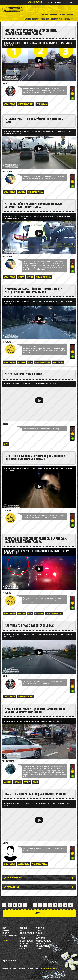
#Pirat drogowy (10, 104)
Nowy (4, 929)
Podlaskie (39, 932)
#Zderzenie (8, 783)
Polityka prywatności (10, 937)
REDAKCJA (7, 342)
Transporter (8, 762)
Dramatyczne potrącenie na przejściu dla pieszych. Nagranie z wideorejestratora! (31, 541)
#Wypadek (22, 614)
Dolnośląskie (24, 929)
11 (60, 906)
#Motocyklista (23, 865)
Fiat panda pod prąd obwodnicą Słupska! (31, 626)
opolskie (22, 950)
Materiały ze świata (26, 942)
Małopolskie (24, 947)
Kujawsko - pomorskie (27, 934)
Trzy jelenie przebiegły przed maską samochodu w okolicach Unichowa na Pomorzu (36, 458)
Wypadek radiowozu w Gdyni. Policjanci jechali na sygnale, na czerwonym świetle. (36, 711)
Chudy (5, 844)
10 (55, 906)
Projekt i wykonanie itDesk (48, 970)
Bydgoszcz (33, 132)
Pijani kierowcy (52, 19)
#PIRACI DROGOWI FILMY (26, 104)
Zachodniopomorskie (43, 947)
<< (4, 906)
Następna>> (40, 914)
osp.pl (5, 962)
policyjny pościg (38, 19)
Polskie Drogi (26, 43)
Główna (45, 15)
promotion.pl (12, 962)
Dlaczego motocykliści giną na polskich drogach (37, 795)
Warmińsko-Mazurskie (43, 942)
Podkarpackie (40, 929)
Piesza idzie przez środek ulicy (24, 375)
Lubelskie (23, 937)
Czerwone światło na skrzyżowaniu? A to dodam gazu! (35, 121)
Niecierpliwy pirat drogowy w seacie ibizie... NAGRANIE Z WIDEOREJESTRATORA (32, 32)
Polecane (62, 15)
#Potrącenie (39, 614)
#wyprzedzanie (42, 104)
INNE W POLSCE (24, 932)
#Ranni (35, 783)
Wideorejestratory (66, 19)
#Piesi (30, 363)
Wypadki (28, 19)
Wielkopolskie (41, 944)
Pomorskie (39, 934)
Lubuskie (22, 939)
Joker (5, 84)
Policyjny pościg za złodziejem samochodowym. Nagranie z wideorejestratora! (35, 206)
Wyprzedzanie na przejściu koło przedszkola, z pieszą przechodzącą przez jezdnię (35, 291)
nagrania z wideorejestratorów (39, 43)
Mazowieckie (24, 944)
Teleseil (6, 424)
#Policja (21, 277)
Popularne (53, 15)
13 (71, 906)
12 (65, 906)
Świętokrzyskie (41, 939)
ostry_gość (8, 172)
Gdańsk (26, 722)
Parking (70, 15)
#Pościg (30, 277)
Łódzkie (38, 950)
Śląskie (38, 937)
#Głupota (21, 192)
